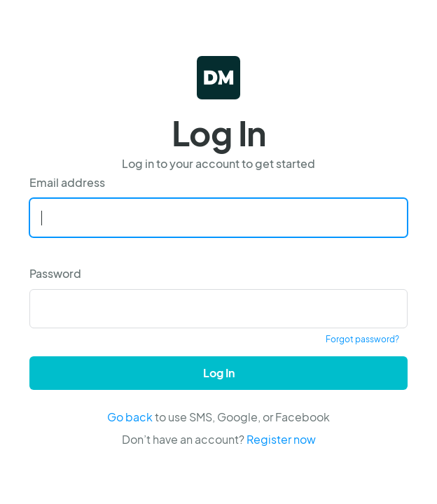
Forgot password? (362, 339)
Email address (67, 182)
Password (55, 273)
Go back (130, 417)
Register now (281, 439)
